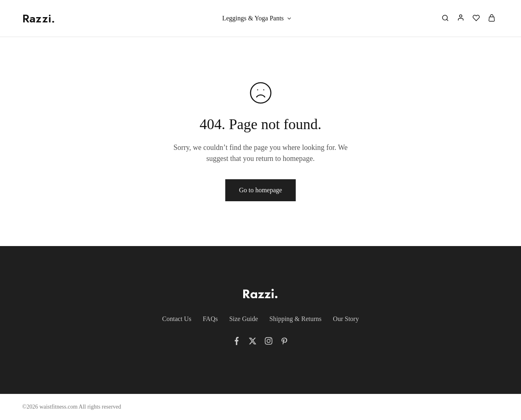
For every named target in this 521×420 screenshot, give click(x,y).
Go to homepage (261, 190)
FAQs (210, 319)
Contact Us (177, 319)
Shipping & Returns (295, 319)
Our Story (346, 319)
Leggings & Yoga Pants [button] (257, 18)
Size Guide (244, 319)
